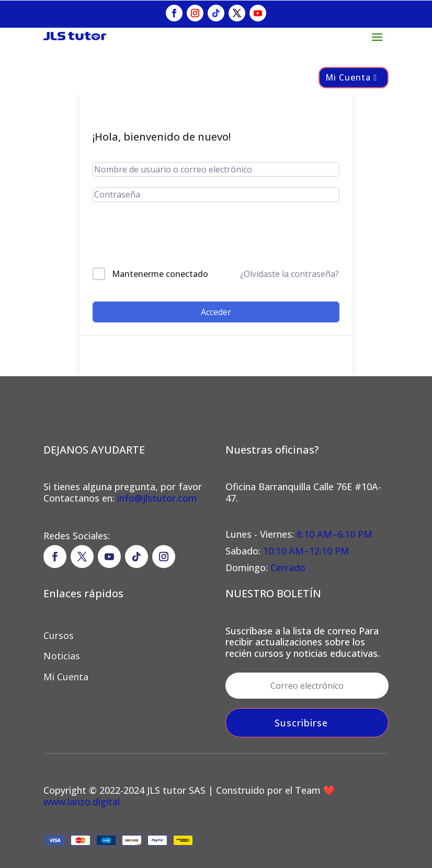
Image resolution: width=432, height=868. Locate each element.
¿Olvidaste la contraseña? (289, 274)
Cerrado (288, 568)
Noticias (62, 656)
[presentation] (163, 237)
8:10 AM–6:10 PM (333, 534)
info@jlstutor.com (157, 498)
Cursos (59, 635)
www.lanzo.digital (82, 802)
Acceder (216, 312)
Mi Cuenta (348, 77)
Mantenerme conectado (160, 274)
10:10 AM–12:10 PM (306, 551)
